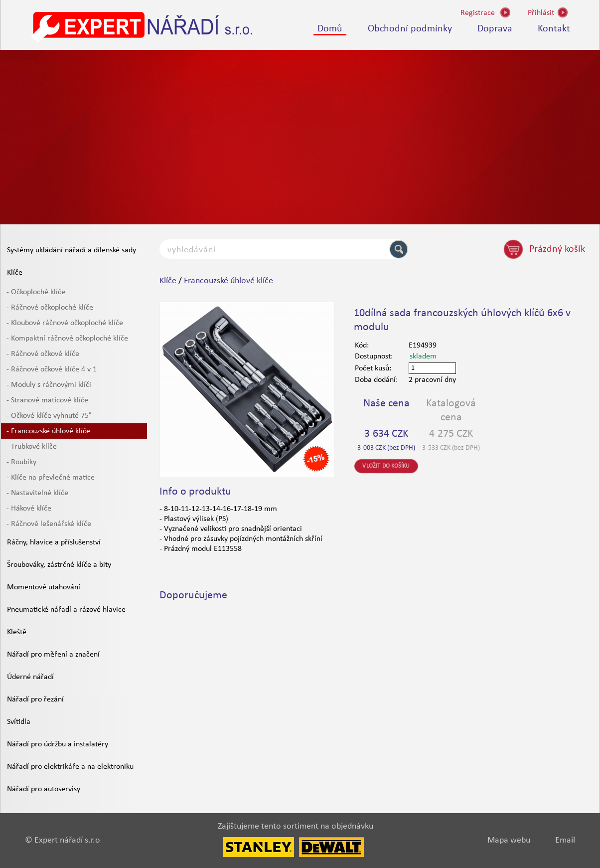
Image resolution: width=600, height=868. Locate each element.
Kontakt (554, 29)
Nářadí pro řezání (35, 699)
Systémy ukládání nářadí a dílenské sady (72, 250)
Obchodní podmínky (410, 29)
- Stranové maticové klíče (47, 400)
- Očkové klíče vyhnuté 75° (49, 416)
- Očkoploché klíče (36, 292)
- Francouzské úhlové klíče (48, 431)
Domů (330, 29)
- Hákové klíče (29, 509)
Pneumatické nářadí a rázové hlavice (66, 610)
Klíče (15, 273)
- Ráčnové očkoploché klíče (50, 308)
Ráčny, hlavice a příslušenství (54, 542)
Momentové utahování (44, 587)
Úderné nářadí (30, 677)
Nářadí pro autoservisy (44, 789)
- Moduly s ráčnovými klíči (49, 385)
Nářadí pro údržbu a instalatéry (58, 744)
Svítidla (19, 722)
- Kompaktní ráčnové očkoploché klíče (67, 339)
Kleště (17, 632)
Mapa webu (509, 840)
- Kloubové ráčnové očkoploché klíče (65, 323)
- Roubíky (21, 462)
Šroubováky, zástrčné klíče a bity (59, 565)
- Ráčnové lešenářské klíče (49, 524)
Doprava (495, 29)
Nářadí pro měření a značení (53, 655)
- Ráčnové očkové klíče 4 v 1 (52, 369)
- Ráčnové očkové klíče (43, 354)
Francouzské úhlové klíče (228, 281)
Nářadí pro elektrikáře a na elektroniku (70, 767)
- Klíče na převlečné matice (51, 478)
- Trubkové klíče (32, 447)
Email (565, 840)
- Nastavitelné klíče (37, 493)
